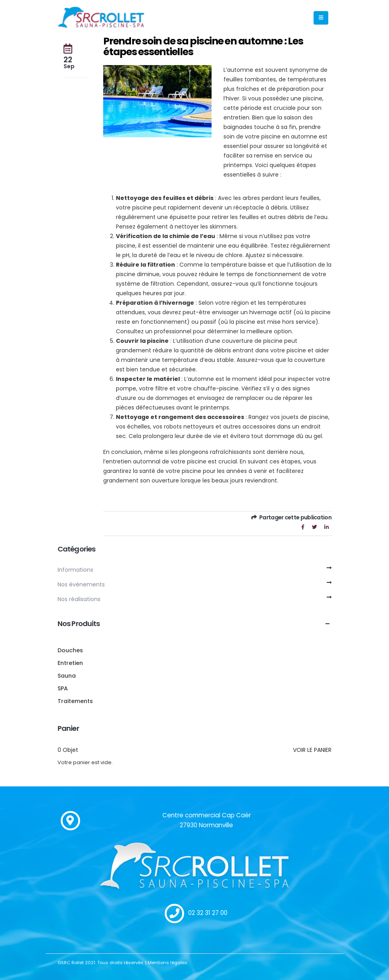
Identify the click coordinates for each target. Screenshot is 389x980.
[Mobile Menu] (321, 18)
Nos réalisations (79, 599)
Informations (75, 570)
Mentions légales (168, 963)
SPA (63, 688)
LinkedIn (326, 527)
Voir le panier (312, 750)
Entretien (70, 663)
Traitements (75, 701)
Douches (70, 650)
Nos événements (81, 584)
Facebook (303, 527)
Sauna (67, 676)
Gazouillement (315, 527)
